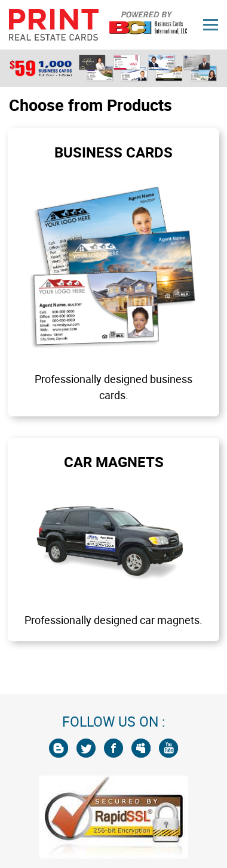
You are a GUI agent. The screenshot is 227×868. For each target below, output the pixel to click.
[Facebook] (113, 748)
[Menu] (211, 25)
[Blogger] (59, 748)
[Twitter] (86, 748)
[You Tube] (168, 748)
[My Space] (141, 748)
